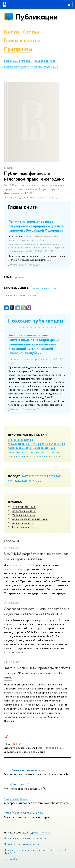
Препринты (18, 49)
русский (18, 277)
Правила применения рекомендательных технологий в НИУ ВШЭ (36, 852)
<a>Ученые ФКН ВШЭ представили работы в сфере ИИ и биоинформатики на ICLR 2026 (37, 673)
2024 (45, 476)
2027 (25, 476)
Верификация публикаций (18, 61)
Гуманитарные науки (24, 507)
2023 (52, 476)
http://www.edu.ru (16, 798)
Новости (11, 541)
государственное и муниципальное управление (37, 444)
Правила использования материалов (23, 67)
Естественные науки (24, 511)
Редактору (66, 864)
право (28, 456)
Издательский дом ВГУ (16, 193)
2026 (31, 476)
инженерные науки (44, 448)
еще (38, 481)
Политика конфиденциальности (22, 844)
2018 (31, 481)
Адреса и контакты (40, 833)
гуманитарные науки (20, 448)
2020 (18, 481)
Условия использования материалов (25, 838)
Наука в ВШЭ (51, 67)
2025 (38, 476)
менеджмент (16, 456)
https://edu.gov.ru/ (16, 784)
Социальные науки (23, 523)
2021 (11, 481)
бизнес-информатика (21, 440)
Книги (11, 32)
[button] (20, 327)
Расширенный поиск (45, 61)
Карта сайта (11, 859)
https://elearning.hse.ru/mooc (23, 813)
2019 (25, 481)
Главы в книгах (22, 40)
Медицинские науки (24, 515)
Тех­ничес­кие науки (23, 527)
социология (40, 456)
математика (53, 452)
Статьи (31, 32)
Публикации (36, 17)
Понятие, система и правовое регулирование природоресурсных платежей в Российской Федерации (36, 226)
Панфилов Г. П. (16, 359)
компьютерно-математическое (27, 452)
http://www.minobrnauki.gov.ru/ (24, 770)
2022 (59, 476)
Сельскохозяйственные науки (30, 519)
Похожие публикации (35, 321)
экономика (54, 456)
